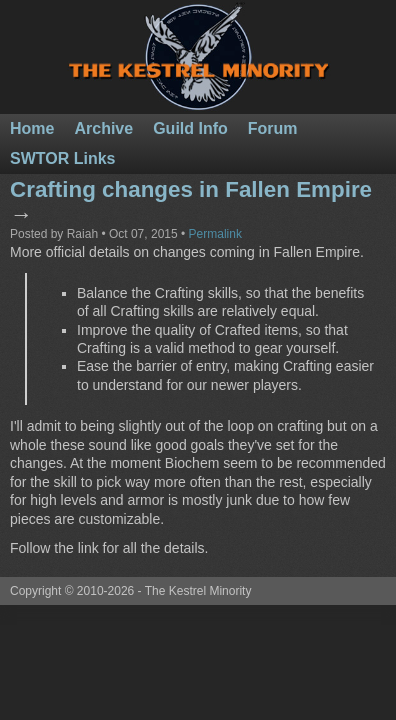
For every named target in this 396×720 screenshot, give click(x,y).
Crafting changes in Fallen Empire (191, 189)
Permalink (215, 234)
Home (32, 128)
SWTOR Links (63, 158)
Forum (273, 128)
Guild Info (190, 128)
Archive (103, 128)
